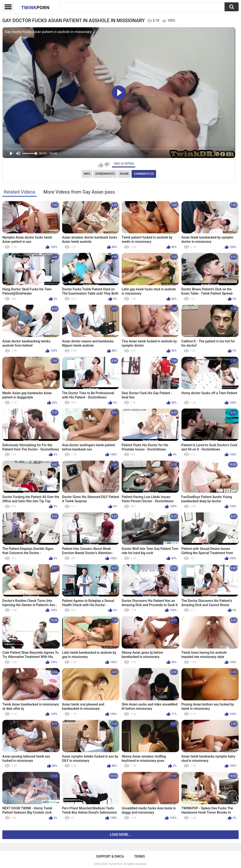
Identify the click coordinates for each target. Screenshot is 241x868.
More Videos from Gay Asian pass (79, 192)
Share (124, 174)
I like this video (101, 165)
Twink (35, 7)
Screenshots (105, 174)
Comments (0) (144, 174)
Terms (140, 856)
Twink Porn (115, 864)
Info (87, 174)
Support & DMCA (110, 856)
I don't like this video (107, 165)
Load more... (121, 835)
